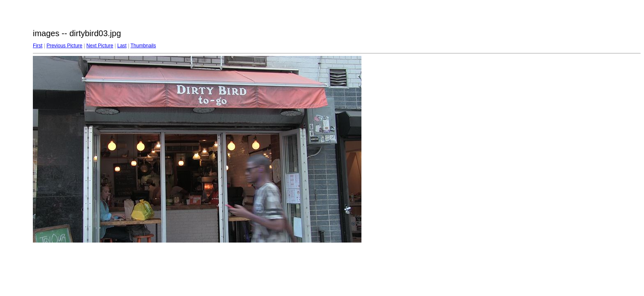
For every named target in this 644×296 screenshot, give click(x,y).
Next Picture (100, 46)
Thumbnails (143, 46)
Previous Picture (64, 46)
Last (122, 46)
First (38, 46)
